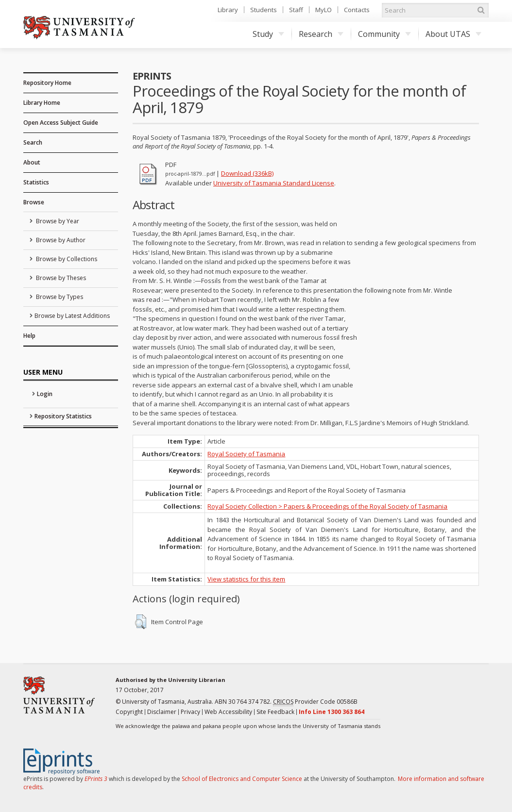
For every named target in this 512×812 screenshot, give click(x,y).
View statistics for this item (246, 579)
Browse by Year (57, 221)
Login (45, 394)
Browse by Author (60, 240)
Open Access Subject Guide (61, 123)
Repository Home (47, 83)
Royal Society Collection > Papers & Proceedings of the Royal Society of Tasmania (327, 506)
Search (33, 142)
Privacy (190, 712)
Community (384, 34)
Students (264, 10)
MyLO (324, 10)
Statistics (36, 182)
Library (228, 10)
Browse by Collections (66, 259)
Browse (34, 202)
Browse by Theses (60, 278)
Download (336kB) (247, 173)
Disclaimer (162, 712)
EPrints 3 (96, 779)
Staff (296, 10)
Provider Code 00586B (315, 702)
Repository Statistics (63, 416)
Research (321, 34)
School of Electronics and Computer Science (242, 779)
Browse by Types (59, 297)
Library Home (42, 103)
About (32, 162)
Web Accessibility (228, 712)
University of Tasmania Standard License (274, 183)
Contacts (357, 10)
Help (29, 336)
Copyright (129, 712)
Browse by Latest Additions (72, 316)
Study (268, 34)
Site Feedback (275, 712)
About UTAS (453, 34)
